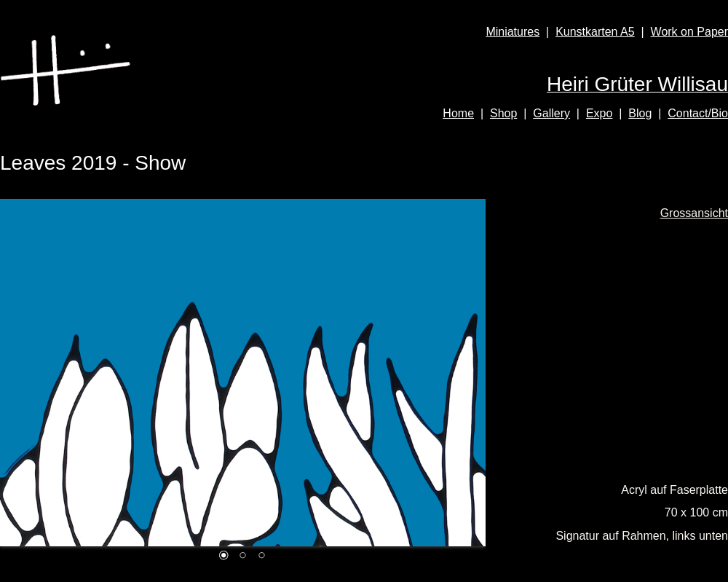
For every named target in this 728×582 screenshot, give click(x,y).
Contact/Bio (698, 113)
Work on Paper (689, 32)
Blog (640, 113)
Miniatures (513, 32)
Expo (599, 113)
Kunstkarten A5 (595, 32)
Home (458, 113)
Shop (503, 113)
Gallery (551, 113)
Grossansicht (694, 213)
